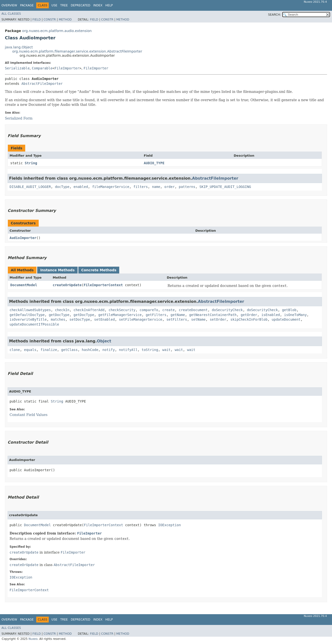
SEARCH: (275, 15)
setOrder (218, 319)
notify (109, 350)
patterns (187, 187)
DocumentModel (24, 285)
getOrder (249, 315)
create (169, 310)
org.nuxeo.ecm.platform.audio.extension (57, 31)
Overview (9, 5)
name (156, 187)
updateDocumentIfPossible (34, 324)
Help (109, 5)
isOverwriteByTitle (28, 319)
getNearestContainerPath (213, 315)
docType (62, 187)
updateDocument (286, 319)
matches (58, 319)
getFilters (156, 315)
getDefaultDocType (27, 315)
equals (30, 350)
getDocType (59, 315)
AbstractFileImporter (42, 84)
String (31, 163)
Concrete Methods (99, 270)
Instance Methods (57, 270)
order (169, 187)
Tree (64, 5)
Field (36, 20)
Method (65, 20)
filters (141, 187)
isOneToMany (295, 315)
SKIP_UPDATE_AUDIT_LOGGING (225, 187)
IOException (170, 525)
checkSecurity (122, 310)
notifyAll (128, 350)
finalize (49, 350)
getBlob (289, 310)
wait (166, 350)
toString (150, 350)
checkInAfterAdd (89, 310)
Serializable (17, 68)
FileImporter (67, 68)
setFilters (177, 319)
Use (54, 5)
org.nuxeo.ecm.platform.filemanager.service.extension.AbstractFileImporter (77, 51)
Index (98, 5)
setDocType (80, 319)
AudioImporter (23, 238)
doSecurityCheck (227, 310)
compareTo (149, 310)
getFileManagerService (120, 315)
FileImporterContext (103, 285)
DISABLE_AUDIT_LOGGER (30, 187)
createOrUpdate (67, 285)
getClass (69, 350)
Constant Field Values (29, 415)
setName (198, 319)
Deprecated (81, 5)
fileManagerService (111, 187)
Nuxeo (33, 639)
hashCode (90, 350)
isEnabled (271, 315)
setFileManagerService (141, 319)
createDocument (193, 310)
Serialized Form (19, 118)
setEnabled (105, 319)
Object (104, 341)
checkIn (62, 310)
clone (15, 350)
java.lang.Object (19, 47)
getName (178, 315)
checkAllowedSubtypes (30, 310)
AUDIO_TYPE (154, 163)
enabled (81, 187)
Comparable (42, 68)
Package (27, 5)
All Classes (11, 14)
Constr (50, 20)
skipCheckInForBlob (249, 319)
